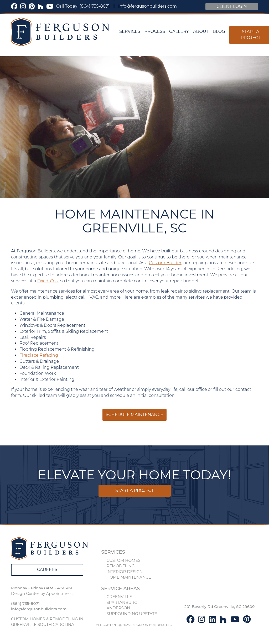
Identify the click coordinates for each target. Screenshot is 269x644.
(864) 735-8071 (95, 6)
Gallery (179, 31)
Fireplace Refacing (39, 355)
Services (130, 31)
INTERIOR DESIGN (125, 572)
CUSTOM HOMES (123, 560)
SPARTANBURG (122, 602)
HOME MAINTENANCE (129, 577)
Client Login (232, 6)
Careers (47, 570)
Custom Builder (165, 263)
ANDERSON (118, 608)
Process (155, 31)
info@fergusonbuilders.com (148, 6)
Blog (219, 31)
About (201, 31)
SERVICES (113, 552)
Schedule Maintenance (134, 415)
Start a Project (134, 490)
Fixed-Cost (48, 281)
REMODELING (120, 566)
